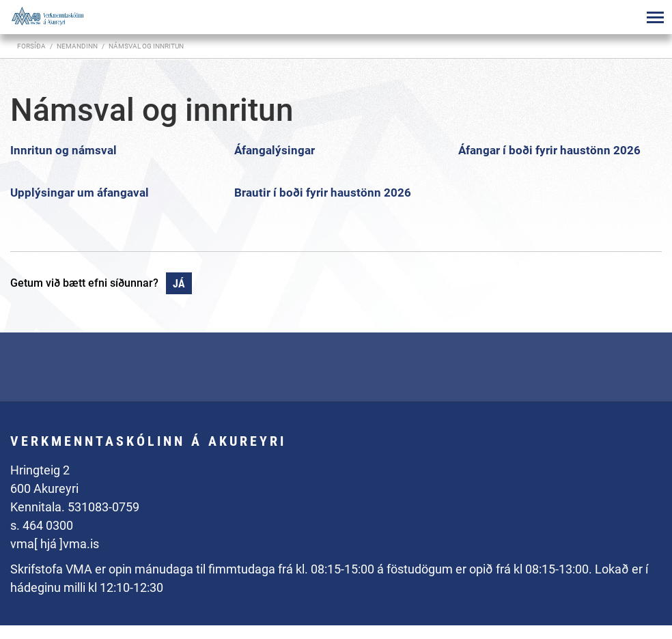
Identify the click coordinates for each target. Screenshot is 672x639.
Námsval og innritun (146, 46)
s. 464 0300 (42, 525)
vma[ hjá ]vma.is (55, 544)
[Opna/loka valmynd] (655, 17)
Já (179, 284)
